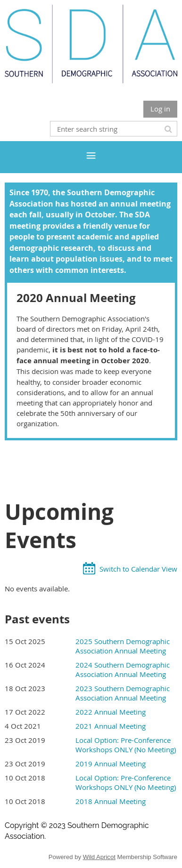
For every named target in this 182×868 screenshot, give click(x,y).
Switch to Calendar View (138, 569)
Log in (160, 109)
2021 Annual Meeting (111, 726)
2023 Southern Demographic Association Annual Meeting (123, 693)
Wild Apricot (99, 857)
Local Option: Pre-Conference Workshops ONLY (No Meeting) (126, 745)
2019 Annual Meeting (111, 764)
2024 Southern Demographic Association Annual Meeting (123, 669)
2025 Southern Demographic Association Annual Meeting (123, 646)
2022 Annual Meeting (111, 712)
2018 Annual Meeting (111, 801)
